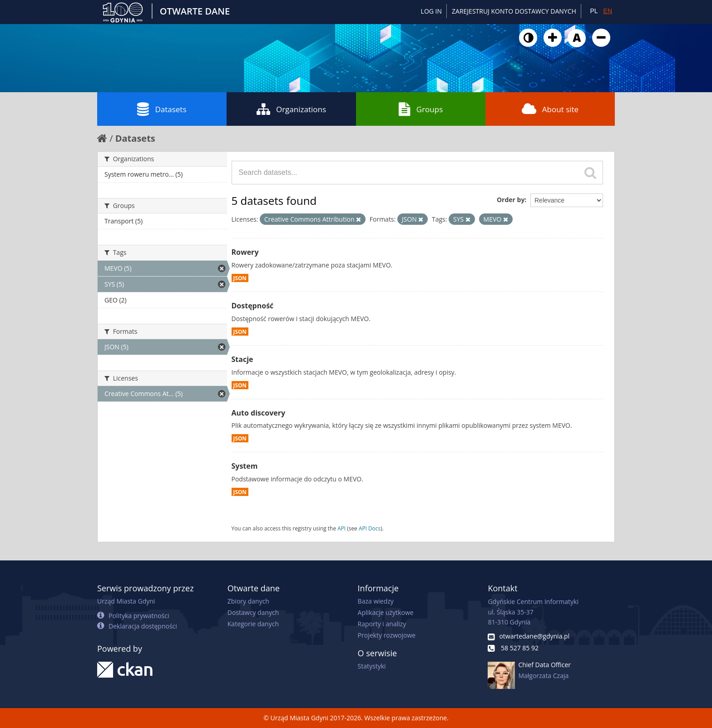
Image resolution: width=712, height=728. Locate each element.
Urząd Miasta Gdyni (126, 601)
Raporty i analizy (382, 624)
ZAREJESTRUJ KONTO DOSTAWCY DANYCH (514, 11)
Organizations (291, 109)
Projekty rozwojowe (387, 635)
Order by (511, 200)
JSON (240, 278)
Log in (431, 11)
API (341, 528)
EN (608, 11)
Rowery (245, 252)
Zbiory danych (248, 601)
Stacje (242, 359)
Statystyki (372, 666)
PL (594, 11)
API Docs (370, 528)
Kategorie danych (253, 624)
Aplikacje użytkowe (386, 612)
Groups (421, 109)
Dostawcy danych (253, 612)
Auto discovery (259, 413)
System (245, 466)
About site (550, 109)
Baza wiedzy (376, 601)
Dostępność (253, 306)
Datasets (162, 109)
